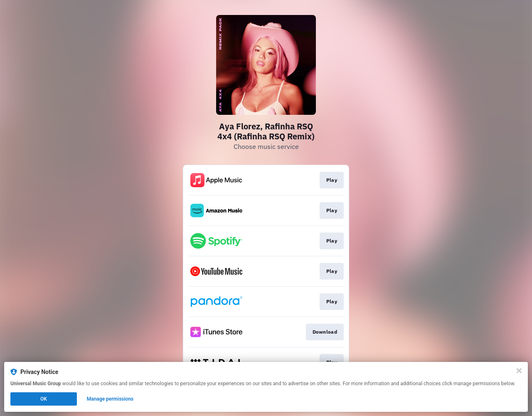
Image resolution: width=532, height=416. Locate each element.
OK (44, 399)
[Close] (519, 371)
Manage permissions (110, 399)
